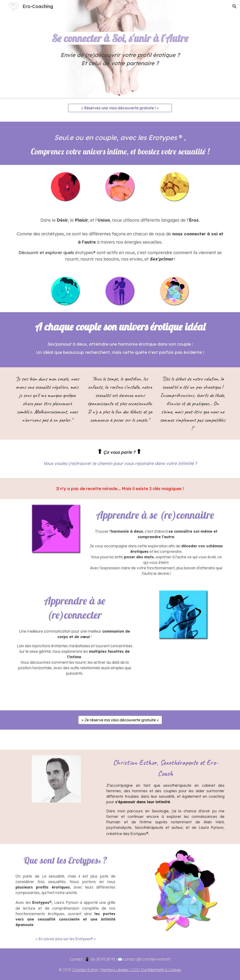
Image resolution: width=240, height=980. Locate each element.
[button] (235, 6)
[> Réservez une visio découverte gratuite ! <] (120, 108)
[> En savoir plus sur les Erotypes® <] (65, 939)
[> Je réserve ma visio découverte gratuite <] (120, 720)
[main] (120, 49)
